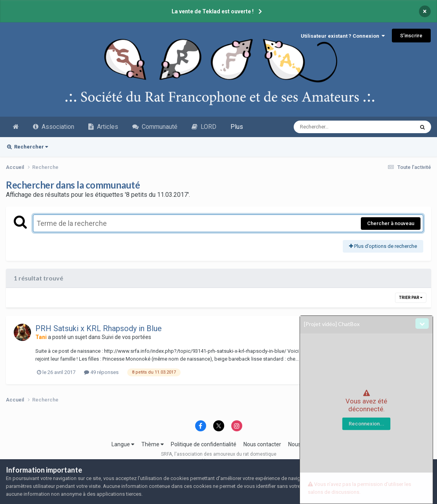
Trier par (411, 298)
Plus (237, 127)
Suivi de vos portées (126, 337)
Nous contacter (262, 444)
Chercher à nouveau (391, 223)
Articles (103, 127)
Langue (123, 444)
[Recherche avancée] (333, 127)
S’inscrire (411, 36)
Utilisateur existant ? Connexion (343, 36)
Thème (153, 444)
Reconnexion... (367, 424)
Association (54, 127)
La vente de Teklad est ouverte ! (213, 11)
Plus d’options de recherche (383, 246)
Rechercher (27, 147)
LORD (204, 127)
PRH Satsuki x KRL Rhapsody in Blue (99, 328)
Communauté (155, 127)
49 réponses (101, 372)
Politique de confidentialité (204, 444)
